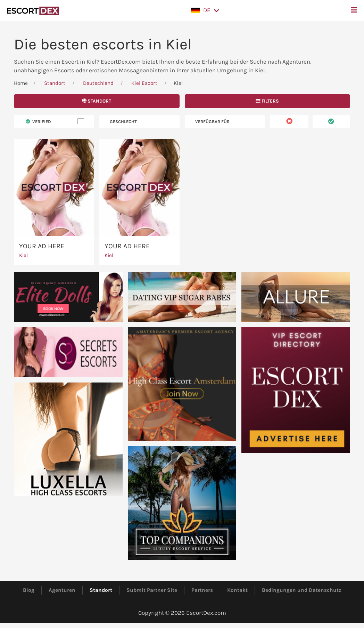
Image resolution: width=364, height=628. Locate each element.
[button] (205, 10)
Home (21, 83)
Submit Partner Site (152, 590)
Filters (267, 101)
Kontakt (237, 590)
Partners (202, 590)
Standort (55, 83)
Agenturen (62, 590)
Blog (29, 590)
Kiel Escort (144, 83)
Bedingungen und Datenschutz (302, 590)
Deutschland (98, 83)
